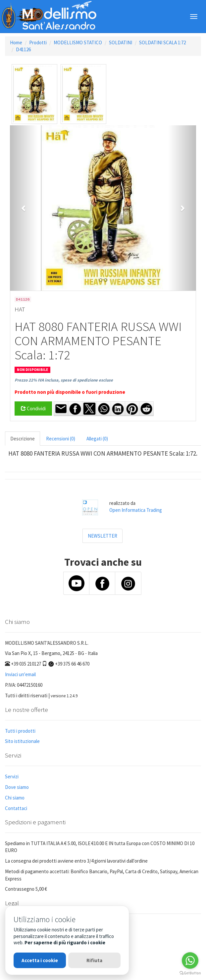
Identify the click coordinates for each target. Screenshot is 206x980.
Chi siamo (15, 798)
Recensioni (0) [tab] (61, 439)
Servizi (12, 776)
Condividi (33, 408)
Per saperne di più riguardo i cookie (65, 942)
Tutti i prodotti (20, 731)
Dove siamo (17, 787)
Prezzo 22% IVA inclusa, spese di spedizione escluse (64, 380)
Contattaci (16, 808)
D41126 (23, 49)
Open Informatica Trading (136, 510)
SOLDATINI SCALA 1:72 (162, 42)
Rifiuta (94, 960)
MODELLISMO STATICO (78, 42)
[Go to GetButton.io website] (190, 973)
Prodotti (38, 42)
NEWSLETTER (103, 536)
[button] (24, 208)
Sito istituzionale (22, 741)
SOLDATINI (121, 42)
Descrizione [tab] (23, 439)
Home (16, 42)
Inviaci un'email (20, 674)
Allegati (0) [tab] (97, 439)
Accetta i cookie (40, 960)
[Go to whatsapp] (190, 960)
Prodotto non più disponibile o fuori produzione (70, 392)
